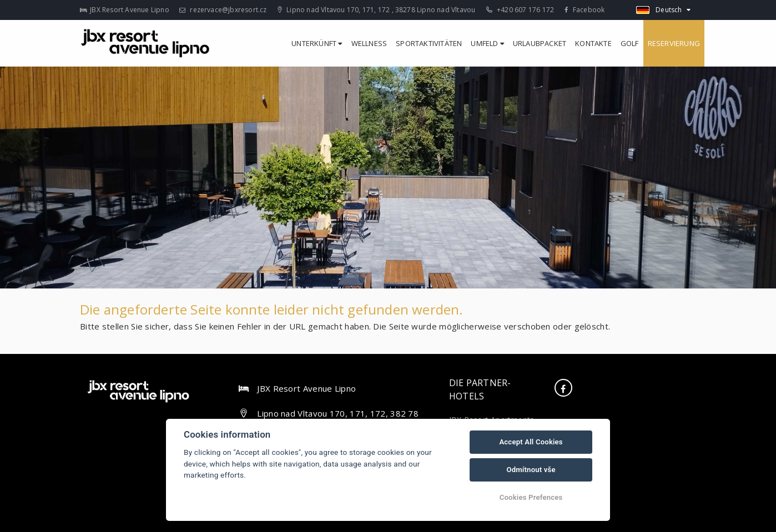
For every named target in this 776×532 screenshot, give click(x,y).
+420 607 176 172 (520, 10)
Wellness (369, 43)
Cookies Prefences (531, 497)
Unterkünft (317, 43)
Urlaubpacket (540, 43)
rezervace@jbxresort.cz (223, 10)
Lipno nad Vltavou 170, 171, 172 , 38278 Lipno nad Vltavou (377, 10)
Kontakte (593, 43)
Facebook (584, 10)
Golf (630, 43)
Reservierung (674, 43)
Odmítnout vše (531, 470)
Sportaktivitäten (429, 43)
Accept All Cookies (531, 442)
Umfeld (487, 43)
